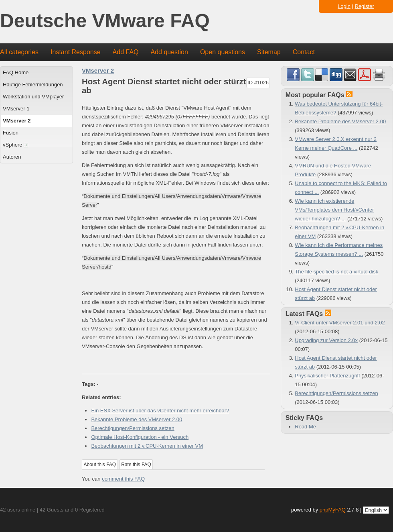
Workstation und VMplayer (33, 97)
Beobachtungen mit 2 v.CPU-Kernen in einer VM (147, 446)
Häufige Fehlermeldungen (33, 85)
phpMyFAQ (333, 510)
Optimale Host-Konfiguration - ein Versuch (140, 437)
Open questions (223, 52)
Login (344, 6)
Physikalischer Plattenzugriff (327, 376)
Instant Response (76, 52)
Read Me (305, 427)
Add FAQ (126, 52)
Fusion (11, 133)
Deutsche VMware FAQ (105, 21)
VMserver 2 (17, 121)
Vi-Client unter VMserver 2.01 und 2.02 (340, 323)
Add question (169, 52)
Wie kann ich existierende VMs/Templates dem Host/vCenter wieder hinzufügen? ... (334, 210)
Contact (304, 52)
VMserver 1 (16, 109)
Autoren (12, 157)
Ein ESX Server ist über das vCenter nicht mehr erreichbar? (160, 411)
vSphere (15, 145)
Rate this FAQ (136, 465)
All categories (19, 52)
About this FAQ (100, 465)
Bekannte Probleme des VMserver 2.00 (137, 419)
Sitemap (269, 52)
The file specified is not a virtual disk (336, 272)
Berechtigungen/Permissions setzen (133, 428)
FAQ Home (16, 72)
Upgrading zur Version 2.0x (326, 340)
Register (365, 6)
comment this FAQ (123, 479)
